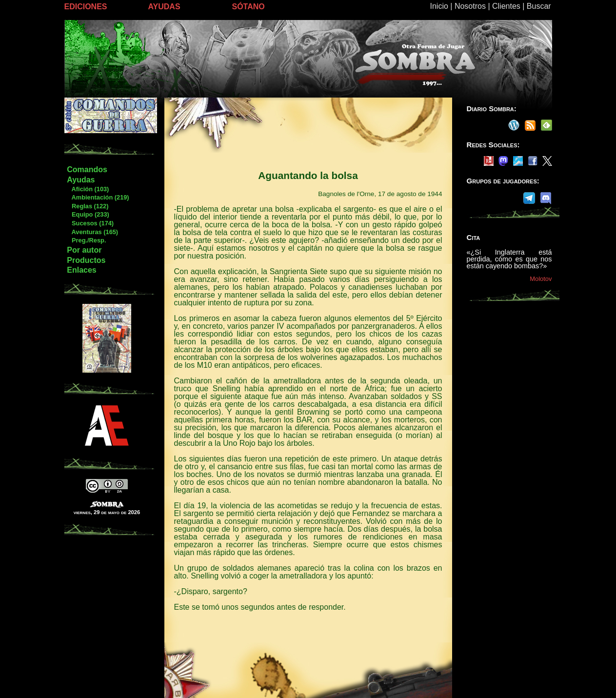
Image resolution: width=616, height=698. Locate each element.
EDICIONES (86, 7)
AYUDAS (164, 7)
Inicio (439, 6)
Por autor (84, 250)
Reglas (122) (87, 206)
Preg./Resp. (86, 240)
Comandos (87, 170)
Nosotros (470, 6)
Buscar (539, 6)
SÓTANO (248, 7)
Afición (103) (88, 189)
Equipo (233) (88, 214)
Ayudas (81, 180)
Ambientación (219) (98, 197)
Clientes (506, 6)
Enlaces (81, 270)
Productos (86, 260)
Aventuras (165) (92, 232)
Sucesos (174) (90, 223)
